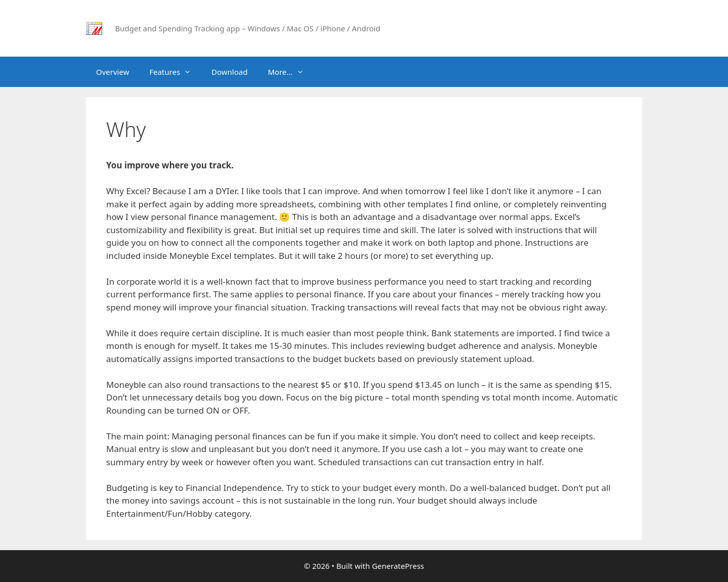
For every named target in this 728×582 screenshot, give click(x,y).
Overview (112, 72)
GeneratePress (398, 566)
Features (175, 72)
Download (229, 72)
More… (291, 72)
